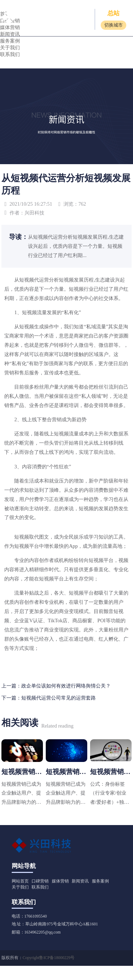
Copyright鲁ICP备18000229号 (49, 958)
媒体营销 (60, 881)
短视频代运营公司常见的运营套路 (59, 698)
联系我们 (10, 54)
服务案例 (10, 41)
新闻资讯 (80, 881)
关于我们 (10, 48)
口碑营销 (40, 881)
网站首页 (20, 881)
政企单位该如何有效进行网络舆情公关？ (66, 686)
